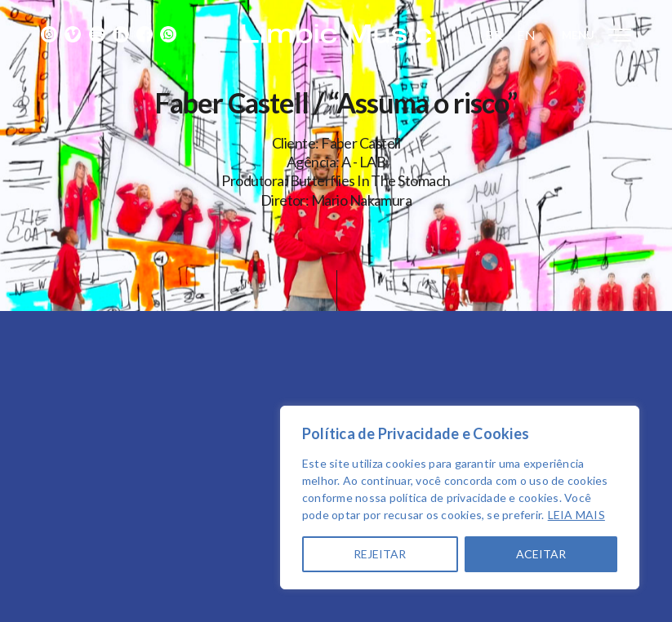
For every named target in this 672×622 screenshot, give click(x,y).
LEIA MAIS (576, 515)
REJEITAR (380, 554)
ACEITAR (541, 554)
